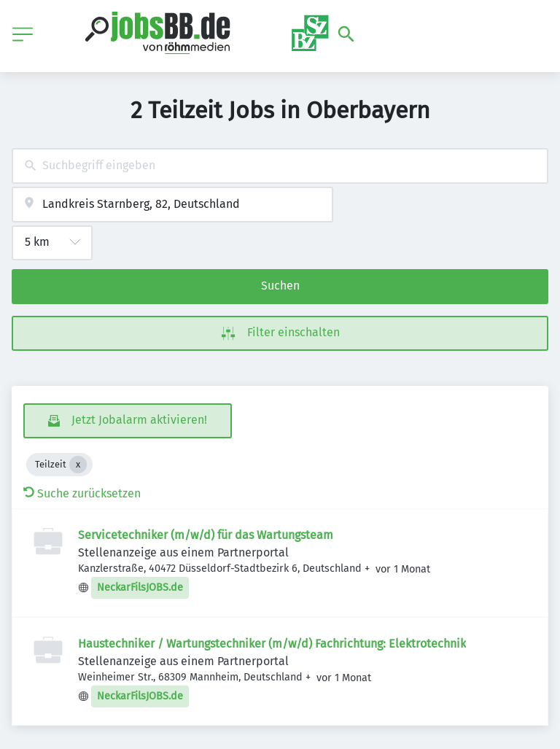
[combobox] (280, 166)
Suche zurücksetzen (82, 493)
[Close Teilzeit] (78, 465)
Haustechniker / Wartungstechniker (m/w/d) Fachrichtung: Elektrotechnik (272, 644)
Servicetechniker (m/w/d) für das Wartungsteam (206, 535)
